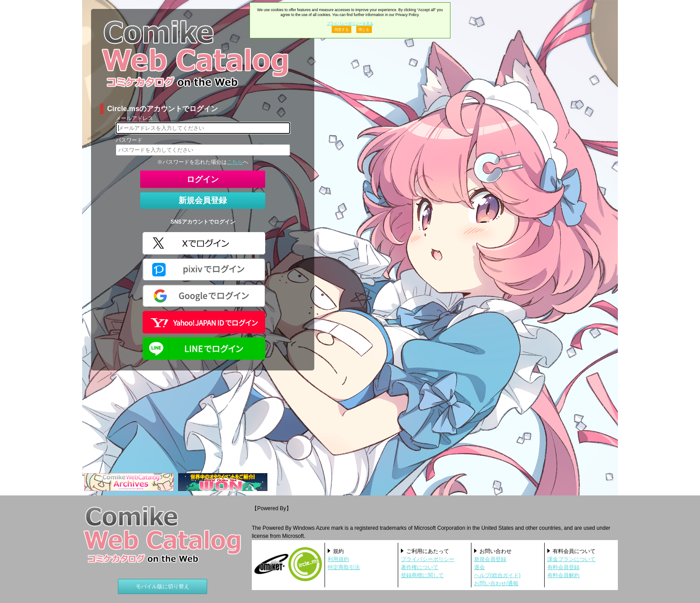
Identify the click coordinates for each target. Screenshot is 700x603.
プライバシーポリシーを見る (350, 23)
